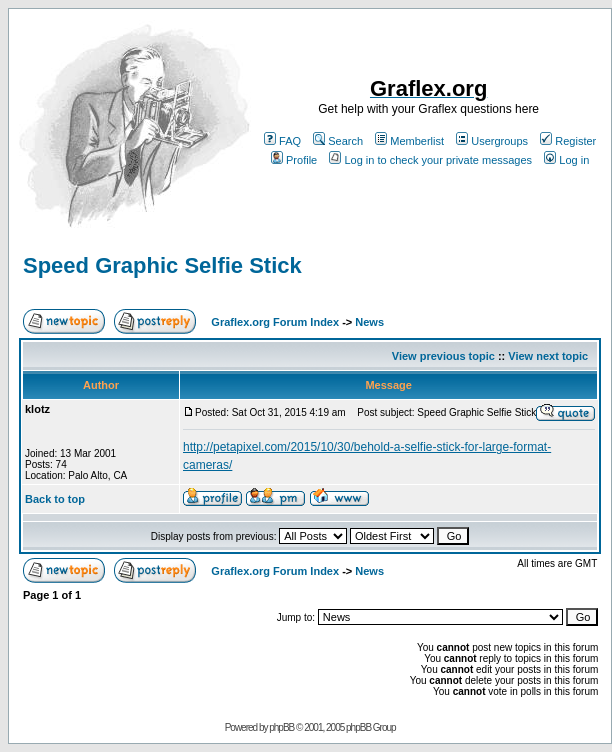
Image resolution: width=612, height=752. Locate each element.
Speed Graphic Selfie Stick (162, 265)
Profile (294, 160)
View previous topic (443, 356)
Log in (566, 160)
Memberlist (409, 141)
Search (338, 141)
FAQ (282, 141)
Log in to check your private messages (430, 160)
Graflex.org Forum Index (275, 322)
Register (568, 141)
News (369, 322)
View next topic (548, 356)
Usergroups (492, 141)
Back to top (55, 499)
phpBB (281, 727)
